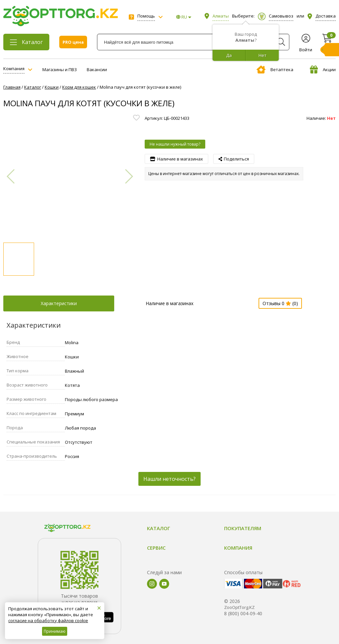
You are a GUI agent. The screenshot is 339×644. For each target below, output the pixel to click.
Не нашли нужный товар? (175, 144)
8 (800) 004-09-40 (243, 613)
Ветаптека (275, 69)
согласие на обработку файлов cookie (48, 621)
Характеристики (59, 303)
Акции (323, 69)
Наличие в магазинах (169, 303)
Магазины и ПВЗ (60, 69)
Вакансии (97, 69)
